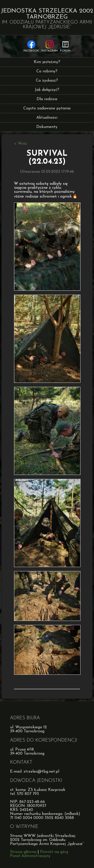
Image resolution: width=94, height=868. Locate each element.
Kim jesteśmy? (47, 62)
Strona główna (23, 852)
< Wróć (21, 144)
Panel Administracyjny (30, 856)
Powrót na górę (54, 852)
